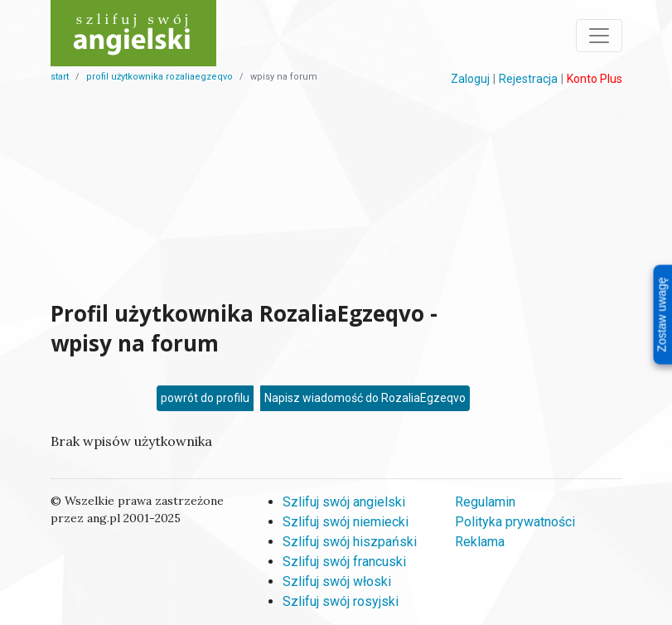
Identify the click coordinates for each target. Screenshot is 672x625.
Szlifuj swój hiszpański (350, 542)
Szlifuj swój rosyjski (341, 601)
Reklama (480, 542)
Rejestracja (528, 79)
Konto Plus (595, 79)
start (60, 77)
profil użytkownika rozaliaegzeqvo (160, 77)
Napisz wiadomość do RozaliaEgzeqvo (365, 398)
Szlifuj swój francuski (344, 562)
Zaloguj (470, 79)
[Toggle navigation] (599, 36)
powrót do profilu (205, 398)
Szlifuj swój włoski (337, 581)
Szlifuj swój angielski (344, 502)
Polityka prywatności (515, 522)
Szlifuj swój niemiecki (346, 522)
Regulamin (485, 502)
